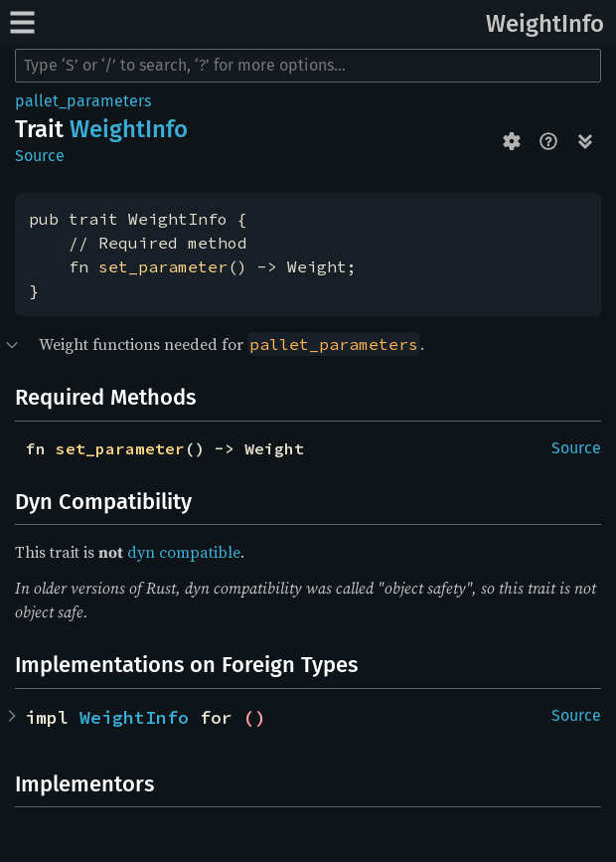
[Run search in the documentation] (308, 66)
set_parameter (163, 266)
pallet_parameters (83, 101)
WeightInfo (545, 24)
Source (40, 156)
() (254, 717)
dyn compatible (184, 552)
